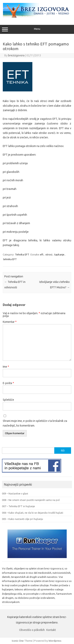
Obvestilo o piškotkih (32, 630)
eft (42, 254)
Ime (6, 367)
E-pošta (8, 383)
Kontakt (51, 630)
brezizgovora (16, 55)
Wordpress (55, 641)
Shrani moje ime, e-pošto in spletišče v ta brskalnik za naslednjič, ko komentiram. (35, 423)
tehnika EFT (10, 259)
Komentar (10, 322)
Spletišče (8, 400)
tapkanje (59, 254)
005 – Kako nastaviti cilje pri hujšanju (22, 519)
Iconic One (18, 641)
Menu (37, 29)
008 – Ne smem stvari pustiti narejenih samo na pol (31, 500)
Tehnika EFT (22, 254)
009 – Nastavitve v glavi (15, 493)
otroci (49, 254)
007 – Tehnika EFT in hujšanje (18, 506)
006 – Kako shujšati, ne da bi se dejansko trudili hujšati (33, 513)
